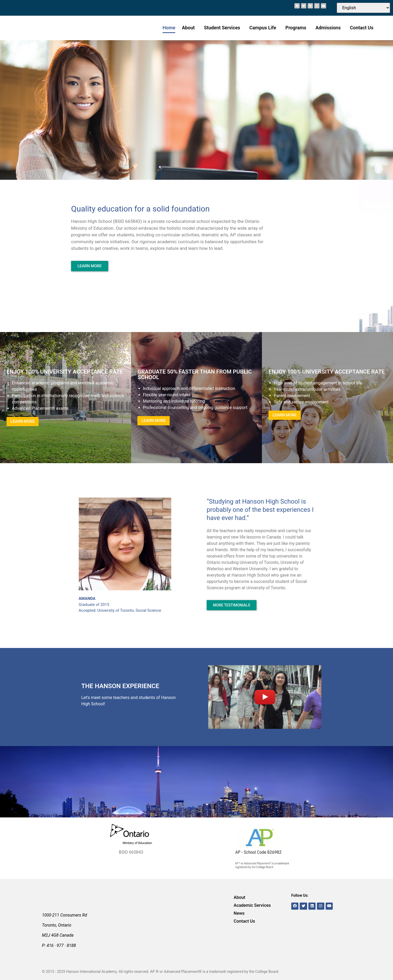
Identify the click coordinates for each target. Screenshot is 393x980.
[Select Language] (363, 8)
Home (169, 28)
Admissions (329, 28)
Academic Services (249, 905)
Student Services (223, 28)
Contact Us (362, 28)
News (238, 913)
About (189, 28)
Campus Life (264, 28)
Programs (297, 28)
